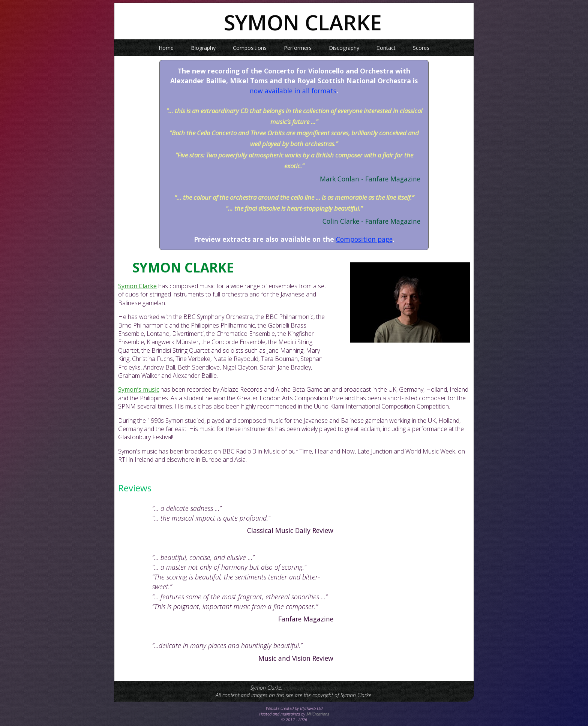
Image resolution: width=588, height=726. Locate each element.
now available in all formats (293, 91)
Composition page (364, 239)
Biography (203, 48)
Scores (421, 48)
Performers (298, 48)
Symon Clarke (137, 286)
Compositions (250, 48)
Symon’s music (139, 389)
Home (166, 48)
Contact (386, 48)
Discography (344, 48)
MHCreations (318, 714)
